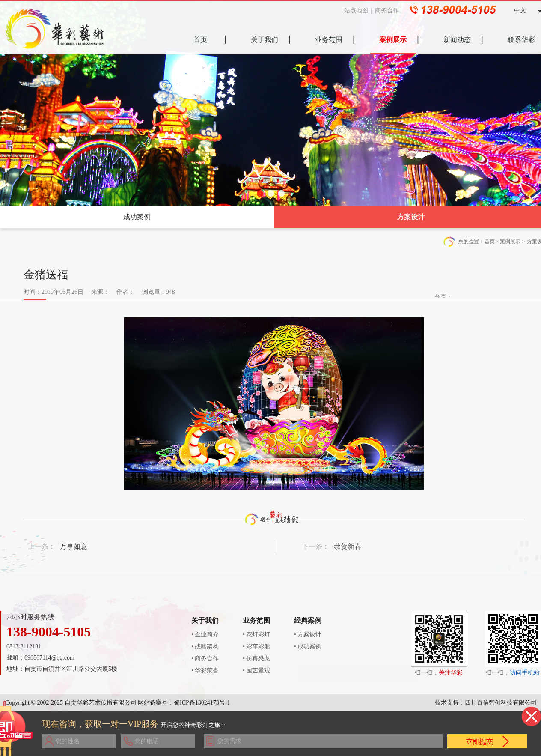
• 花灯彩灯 (256, 635)
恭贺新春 (348, 546)
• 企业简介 (205, 635)
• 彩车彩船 (256, 647)
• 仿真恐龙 (256, 659)
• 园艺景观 (256, 671)
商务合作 (389, 10)
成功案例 (137, 217)
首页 (490, 242)
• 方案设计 (308, 635)
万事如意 (74, 546)
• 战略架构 (205, 647)
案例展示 (510, 242)
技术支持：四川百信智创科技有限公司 (486, 703)
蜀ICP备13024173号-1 (202, 703)
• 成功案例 (308, 647)
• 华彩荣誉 (205, 671)
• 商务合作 (205, 659)
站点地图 (359, 10)
